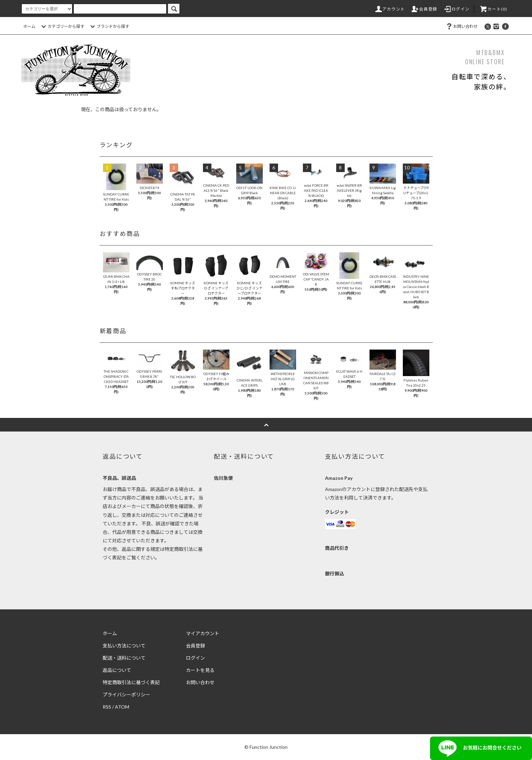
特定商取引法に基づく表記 (131, 682)
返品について (117, 670)
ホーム (29, 26)
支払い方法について (124, 646)
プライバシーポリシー (126, 695)
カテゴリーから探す (62, 26)
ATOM (122, 707)
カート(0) (493, 9)
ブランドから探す (109, 26)
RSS (107, 707)
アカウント (390, 9)
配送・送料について (124, 658)
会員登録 (424, 9)
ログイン (456, 9)
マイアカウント (203, 633)
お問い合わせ (461, 26)
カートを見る (200, 670)
